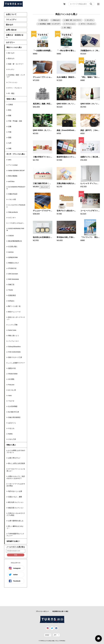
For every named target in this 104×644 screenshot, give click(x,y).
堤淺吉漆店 (12, 295)
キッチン (11, 69)
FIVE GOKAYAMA (14, 352)
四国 (10, 137)
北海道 (10, 105)
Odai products (13, 212)
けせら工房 (12, 439)
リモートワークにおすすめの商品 (16, 485)
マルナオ (11, 401)
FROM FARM (13, 374)
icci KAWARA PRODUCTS (16, 188)
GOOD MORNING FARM (15, 229)
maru (10, 396)
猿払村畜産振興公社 (15, 241)
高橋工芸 (11, 285)
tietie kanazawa (13, 279)
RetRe (10, 434)
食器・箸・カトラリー (16, 64)
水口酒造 (11, 379)
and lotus (11, 181)
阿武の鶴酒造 (13, 176)
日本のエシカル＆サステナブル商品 (16, 514)
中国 (10, 132)
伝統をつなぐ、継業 (15, 497)
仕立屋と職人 (13, 247)
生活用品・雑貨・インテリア (16, 76)
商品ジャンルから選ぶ (14, 47)
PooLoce (11, 385)
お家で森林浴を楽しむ (16, 521)
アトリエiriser (13, 165)
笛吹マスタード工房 (15, 357)
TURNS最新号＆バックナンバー (15, 535)
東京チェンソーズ (14, 312)
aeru (10, 160)
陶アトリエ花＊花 (14, 306)
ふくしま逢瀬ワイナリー (17, 363)
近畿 (10, 126)
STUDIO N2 (12, 268)
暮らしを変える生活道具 (17, 463)
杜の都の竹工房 (14, 412)
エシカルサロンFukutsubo (16, 206)
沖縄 (10, 148)
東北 (10, 110)
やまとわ (11, 428)
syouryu (11, 252)
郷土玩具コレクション (16, 502)
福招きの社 (12, 368)
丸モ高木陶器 (13, 406)
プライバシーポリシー (42, 611)
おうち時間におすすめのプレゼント (16, 451)
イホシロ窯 (12, 199)
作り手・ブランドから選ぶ (16, 154)
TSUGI (11, 290)
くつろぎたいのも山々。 (17, 223)
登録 (16, 555)
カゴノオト (12, 218)
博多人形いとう (14, 336)
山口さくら (12, 423)
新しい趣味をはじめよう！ (15, 527)
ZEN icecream (13, 274)
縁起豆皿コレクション (16, 508)
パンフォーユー (14, 341)
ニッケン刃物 (13, 325)
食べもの (11, 53)
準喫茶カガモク (14, 263)
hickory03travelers (14, 347)
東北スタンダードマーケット (16, 318)
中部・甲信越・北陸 (15, 121)
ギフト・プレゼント (15, 88)
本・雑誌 (11, 93)
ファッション (13, 82)
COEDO (11, 236)
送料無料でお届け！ (13, 541)
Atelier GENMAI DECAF (16, 171)
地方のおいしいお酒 (15, 491)
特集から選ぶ (11, 445)
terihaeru (11, 301)
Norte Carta (12, 330)
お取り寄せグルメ (14, 458)
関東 (10, 116)
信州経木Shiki (13, 257)
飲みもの (11, 58)
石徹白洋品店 (13, 194)
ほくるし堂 (12, 390)
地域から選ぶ (11, 99)
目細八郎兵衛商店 (14, 417)
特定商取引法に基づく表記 (60, 611)
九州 (10, 143)
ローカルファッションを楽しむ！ (16, 470)
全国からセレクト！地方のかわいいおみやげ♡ (16, 477)
